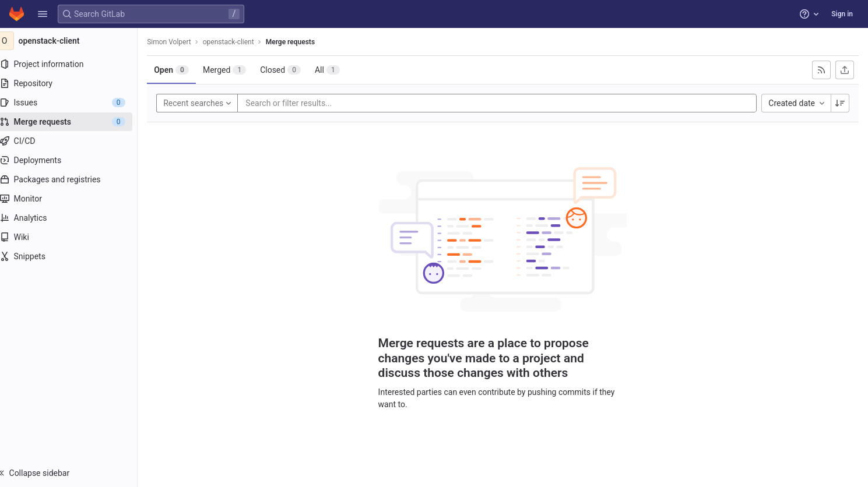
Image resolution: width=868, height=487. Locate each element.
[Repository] (74, 83)
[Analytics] (74, 218)
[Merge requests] (74, 122)
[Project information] (74, 64)
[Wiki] (74, 237)
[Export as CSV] (845, 70)
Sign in (842, 14)
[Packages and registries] (74, 179)
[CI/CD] (74, 141)
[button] (43, 14)
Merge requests (301, 42)
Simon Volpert (181, 42)
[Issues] (74, 103)
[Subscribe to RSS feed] (821, 70)
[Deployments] (74, 160)
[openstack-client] (75, 41)
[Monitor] (74, 199)
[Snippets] (74, 256)
